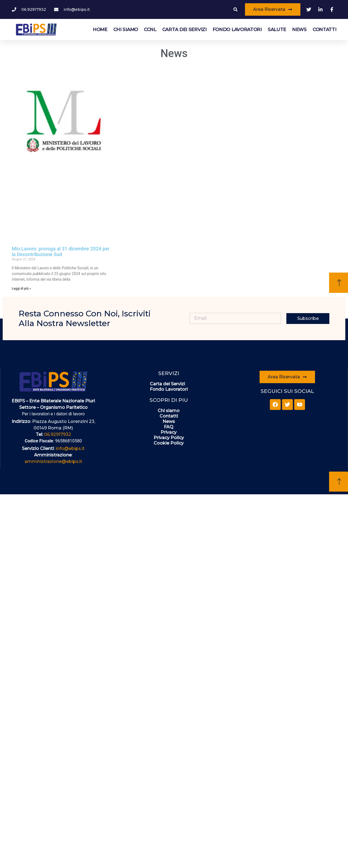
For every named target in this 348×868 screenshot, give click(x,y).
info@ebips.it (70, 448)
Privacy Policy (169, 438)
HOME (100, 29)
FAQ (169, 427)
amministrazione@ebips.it (53, 461)
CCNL (150, 29)
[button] (235, 10)
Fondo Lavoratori (237, 29)
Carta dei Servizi (184, 29)
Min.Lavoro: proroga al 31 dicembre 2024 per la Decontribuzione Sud (61, 252)
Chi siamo (126, 29)
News (299, 29)
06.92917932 (58, 434)
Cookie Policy (169, 443)
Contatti (324, 29)
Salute (277, 29)
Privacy (169, 432)
